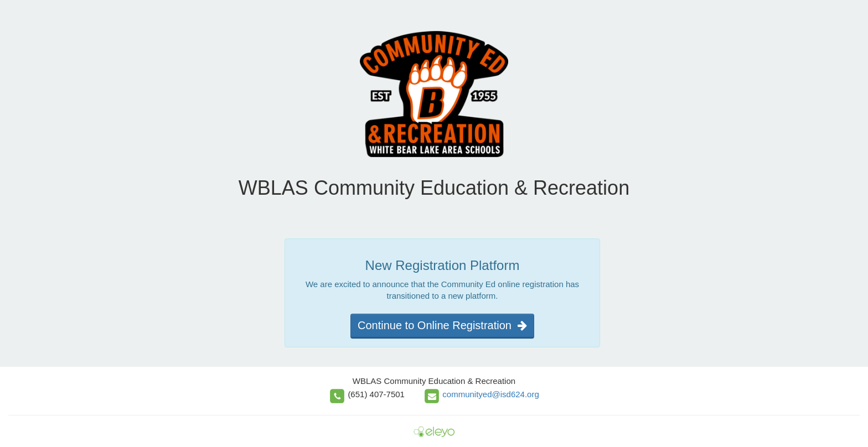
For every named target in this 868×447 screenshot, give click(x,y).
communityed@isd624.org (490, 394)
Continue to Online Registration (442, 325)
